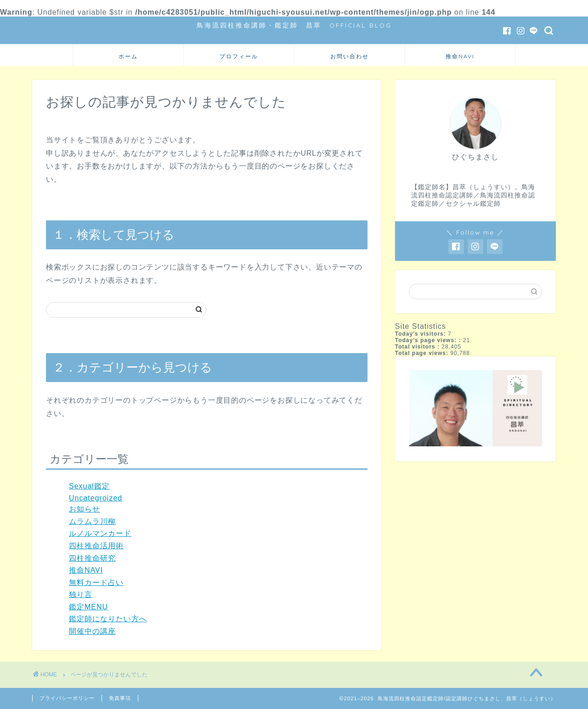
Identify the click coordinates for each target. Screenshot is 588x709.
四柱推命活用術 (96, 546)
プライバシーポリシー (67, 698)
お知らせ (85, 509)
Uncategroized (96, 498)
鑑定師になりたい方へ (108, 619)
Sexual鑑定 (89, 486)
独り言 (81, 594)
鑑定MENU (88, 607)
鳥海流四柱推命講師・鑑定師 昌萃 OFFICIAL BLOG (294, 25)
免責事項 (120, 698)
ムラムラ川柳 (92, 521)
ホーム (128, 56)
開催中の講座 (92, 631)
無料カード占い (96, 582)
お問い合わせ (350, 56)
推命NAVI (460, 56)
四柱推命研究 (92, 558)
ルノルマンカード (100, 533)
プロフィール (239, 56)
